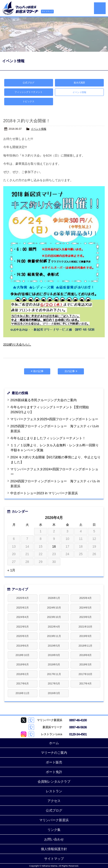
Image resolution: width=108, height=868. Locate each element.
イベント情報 (39, 129)
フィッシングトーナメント (29, 92)
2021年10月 (85, 627)
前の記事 (37, 371)
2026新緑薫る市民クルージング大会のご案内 (43, 400)
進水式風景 (79, 83)
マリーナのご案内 (54, 753)
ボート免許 (54, 772)
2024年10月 (54, 608)
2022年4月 (54, 627)
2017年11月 (54, 674)
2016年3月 (54, 693)
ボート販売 (54, 762)
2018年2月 (23, 674)
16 (54, 546)
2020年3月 (23, 636)
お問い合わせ (54, 839)
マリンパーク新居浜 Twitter (24, 720)
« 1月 (11, 570)
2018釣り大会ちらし (17, 344)
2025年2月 (23, 608)
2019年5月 (54, 646)
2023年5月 (85, 617)
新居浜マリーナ (20, 8)
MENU (100, 8)
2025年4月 (85, 598)
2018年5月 (54, 664)
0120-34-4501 (78, 734)
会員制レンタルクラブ (54, 782)
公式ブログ (29, 83)
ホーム (54, 743)
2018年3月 (85, 664)
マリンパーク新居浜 (54, 820)
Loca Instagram (24, 734)
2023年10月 (54, 617)
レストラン (54, 791)
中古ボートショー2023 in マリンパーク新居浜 (44, 493)
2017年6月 (23, 683)
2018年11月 (85, 646)
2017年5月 (54, 683)
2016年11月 (23, 693)
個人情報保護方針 (54, 849)
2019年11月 (54, 636)
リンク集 (54, 830)
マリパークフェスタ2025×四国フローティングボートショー (54, 419)
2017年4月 (85, 683)
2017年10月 (85, 674)
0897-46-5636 (78, 727)
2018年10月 (23, 655)
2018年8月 (85, 655)
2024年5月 (85, 608)
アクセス (54, 801)
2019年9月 (85, 636)
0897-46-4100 (78, 720)
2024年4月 (23, 617)
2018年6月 (23, 664)
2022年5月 (23, 627)
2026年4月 (23, 598)
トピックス (29, 101)
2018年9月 (54, 655)
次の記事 (71, 371)
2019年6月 (23, 646)
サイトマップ (47, 11)
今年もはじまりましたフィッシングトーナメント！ (48, 438)
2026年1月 (54, 598)
